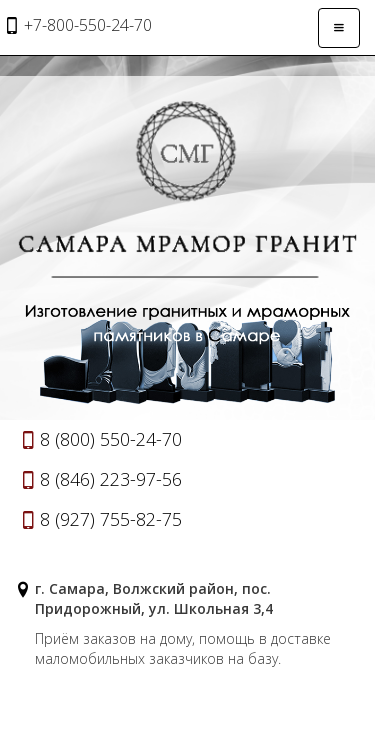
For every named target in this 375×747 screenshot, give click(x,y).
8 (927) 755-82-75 (111, 519)
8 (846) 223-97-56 (111, 479)
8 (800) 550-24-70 (111, 439)
